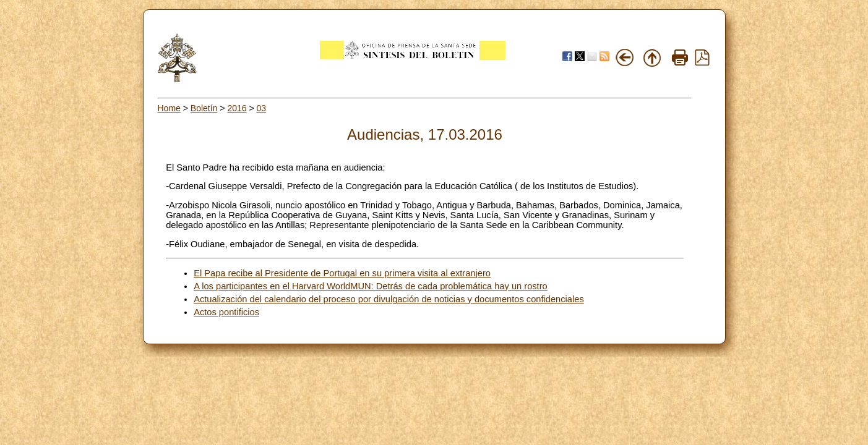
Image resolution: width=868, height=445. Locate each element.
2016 (237, 108)
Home (169, 108)
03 (262, 108)
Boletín (204, 108)
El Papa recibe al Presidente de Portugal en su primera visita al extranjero (342, 273)
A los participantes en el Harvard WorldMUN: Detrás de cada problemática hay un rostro (371, 286)
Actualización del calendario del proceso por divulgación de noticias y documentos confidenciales (389, 299)
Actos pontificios (226, 312)
